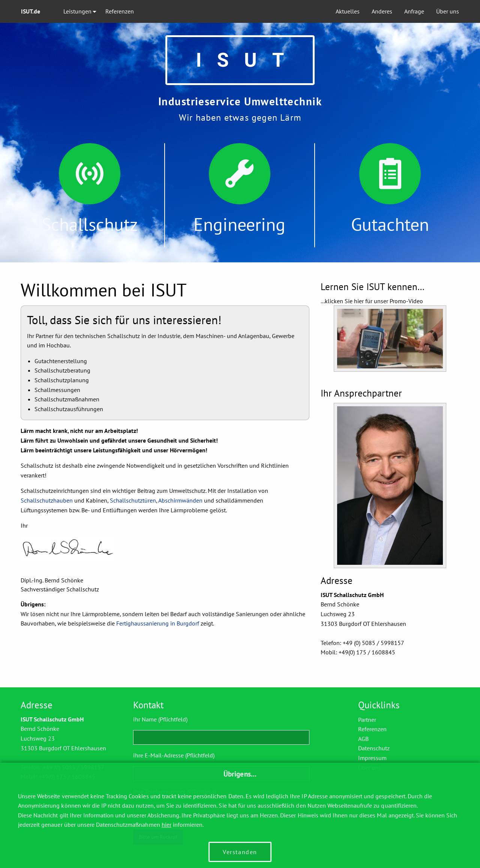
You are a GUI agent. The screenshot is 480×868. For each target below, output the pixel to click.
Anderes (382, 11)
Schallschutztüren (133, 500)
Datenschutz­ (374, 748)
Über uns (448, 11)
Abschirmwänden (180, 500)
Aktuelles (348, 11)
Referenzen (120, 11)
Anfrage (414, 11)
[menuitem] (36, 11)
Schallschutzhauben (47, 500)
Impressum (372, 758)
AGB (363, 739)
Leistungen (77, 11)
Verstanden (240, 852)
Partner (367, 720)
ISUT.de (31, 11)
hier (166, 825)
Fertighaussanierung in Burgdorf (158, 623)
